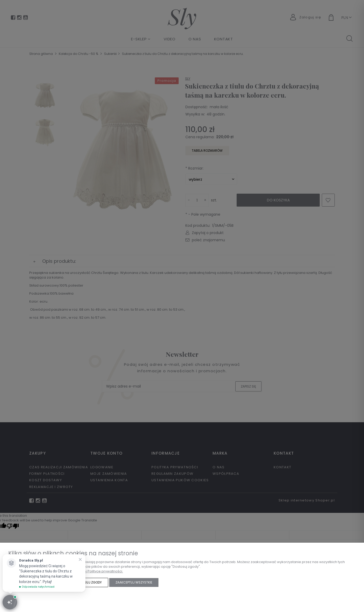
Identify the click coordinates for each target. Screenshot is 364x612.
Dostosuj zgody (88, 582)
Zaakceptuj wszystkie (134, 582)
